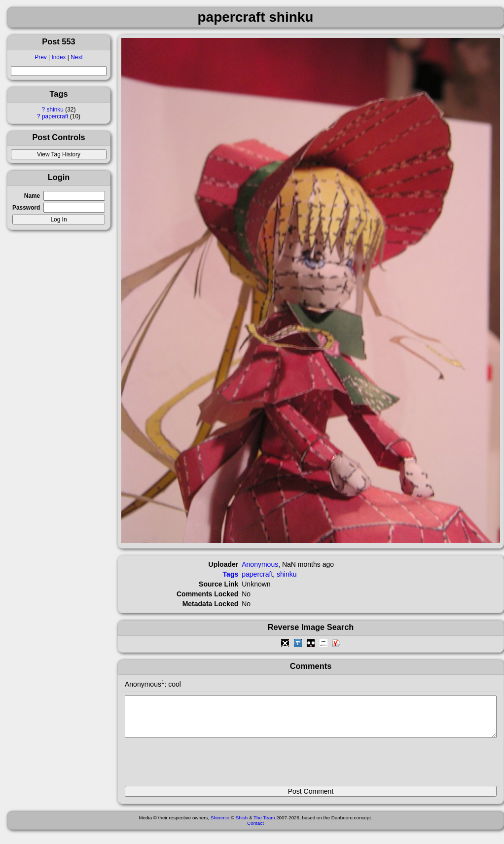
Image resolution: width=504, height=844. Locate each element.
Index (58, 57)
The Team (264, 825)
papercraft (55, 116)
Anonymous (260, 564)
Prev (40, 57)
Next (76, 57)
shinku (55, 110)
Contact (255, 830)
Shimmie (220, 825)
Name (32, 196)
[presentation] (200, 766)
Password (26, 208)
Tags (231, 574)
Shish (242, 825)
